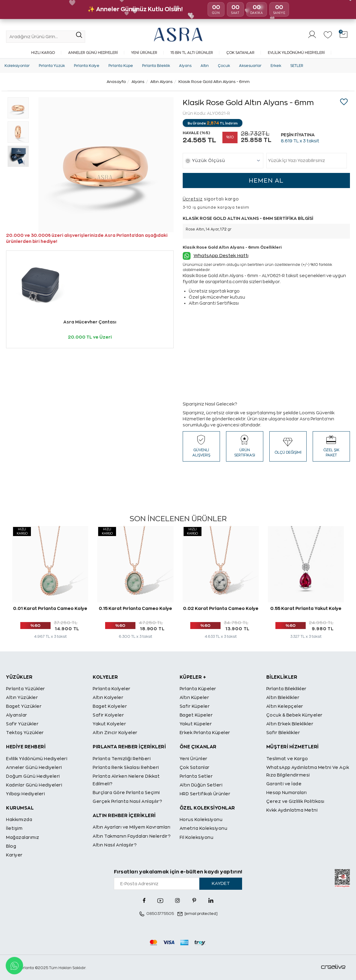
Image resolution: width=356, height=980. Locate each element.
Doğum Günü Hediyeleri (33, 776)
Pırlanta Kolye (87, 66)
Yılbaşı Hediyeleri (25, 794)
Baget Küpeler (196, 715)
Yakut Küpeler (196, 724)
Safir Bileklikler (283, 733)
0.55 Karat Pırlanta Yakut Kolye (306, 608)
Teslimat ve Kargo (287, 759)
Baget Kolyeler (110, 706)
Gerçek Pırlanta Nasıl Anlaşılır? (127, 801)
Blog (11, 846)
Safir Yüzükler (22, 724)
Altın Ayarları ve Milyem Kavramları (132, 827)
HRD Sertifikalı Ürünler (205, 794)
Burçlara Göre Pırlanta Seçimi (126, 793)
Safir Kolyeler (108, 715)
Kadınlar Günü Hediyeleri (34, 785)
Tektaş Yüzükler (25, 733)
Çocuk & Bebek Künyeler (294, 715)
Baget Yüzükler (24, 706)
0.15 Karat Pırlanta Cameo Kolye (135, 608)
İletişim (14, 828)
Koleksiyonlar (17, 66)
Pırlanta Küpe (121, 66)
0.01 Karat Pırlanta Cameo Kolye (50, 608)
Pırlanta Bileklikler (286, 689)
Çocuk (224, 66)
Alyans (185, 66)
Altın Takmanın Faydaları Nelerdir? (132, 836)
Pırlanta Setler (196, 776)
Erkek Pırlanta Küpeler (205, 733)
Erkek (276, 66)
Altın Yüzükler (22, 697)
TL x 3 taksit (300, 141)
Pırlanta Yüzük (52, 66)
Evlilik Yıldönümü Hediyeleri (296, 53)
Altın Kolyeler (108, 697)
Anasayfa (116, 82)
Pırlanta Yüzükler (26, 689)
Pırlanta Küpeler (198, 689)
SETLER (297, 66)
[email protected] (201, 914)
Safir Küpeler (195, 706)
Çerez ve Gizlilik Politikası (295, 801)
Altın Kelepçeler (285, 706)
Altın (205, 66)
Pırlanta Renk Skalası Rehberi (126, 767)
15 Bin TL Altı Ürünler (192, 53)
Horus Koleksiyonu (201, 819)
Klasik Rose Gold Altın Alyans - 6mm (214, 82)
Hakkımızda (19, 819)
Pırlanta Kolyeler (112, 689)
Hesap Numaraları (287, 793)
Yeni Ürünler (144, 53)
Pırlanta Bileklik (156, 66)
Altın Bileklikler (283, 697)
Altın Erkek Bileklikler (290, 724)
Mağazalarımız (23, 837)
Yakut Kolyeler (109, 724)
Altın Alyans (161, 82)
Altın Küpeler (195, 697)
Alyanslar (17, 715)
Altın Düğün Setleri (201, 785)
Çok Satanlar (240, 53)
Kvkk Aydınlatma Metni (292, 810)
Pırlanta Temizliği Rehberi (122, 759)
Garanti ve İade (284, 784)
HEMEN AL (266, 181)
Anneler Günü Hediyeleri (93, 53)
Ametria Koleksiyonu (204, 828)
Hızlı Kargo (43, 53)
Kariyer (14, 855)
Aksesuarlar (250, 66)
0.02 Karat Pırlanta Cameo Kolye (221, 608)
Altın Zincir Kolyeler (115, 733)
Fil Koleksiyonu (197, 837)
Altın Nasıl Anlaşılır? (115, 845)
